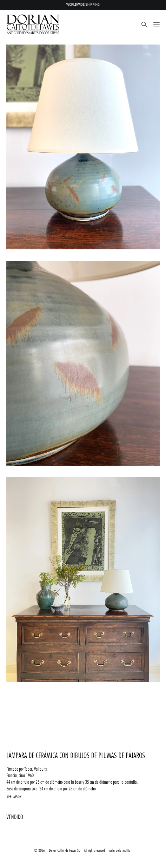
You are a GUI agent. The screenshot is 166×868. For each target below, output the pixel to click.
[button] (156, 24)
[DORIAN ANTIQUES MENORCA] (33, 24)
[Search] (141, 24)
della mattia (123, 850)
